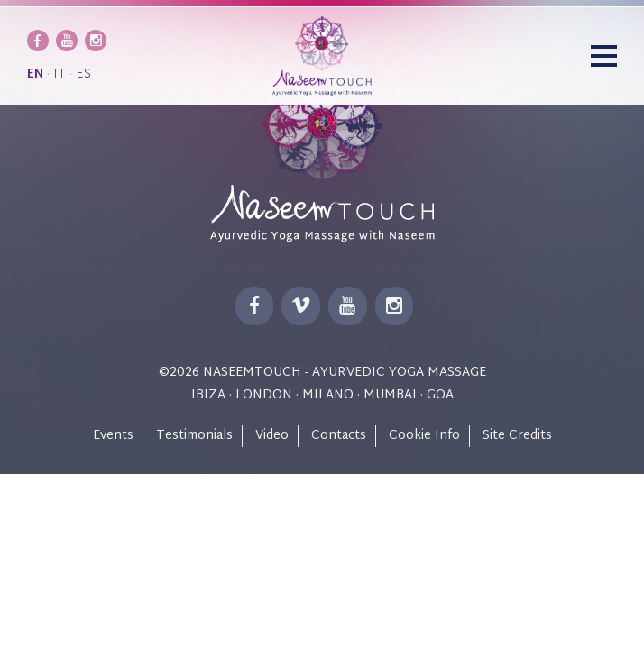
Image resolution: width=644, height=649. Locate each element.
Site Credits (517, 436)
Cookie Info (424, 436)
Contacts (339, 436)
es (83, 74)
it (60, 74)
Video (272, 436)
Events (113, 436)
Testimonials (194, 436)
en (35, 74)
